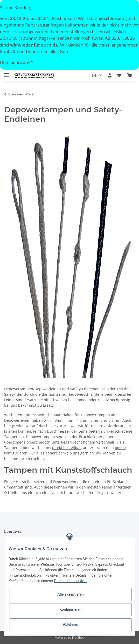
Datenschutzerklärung (72, 581)
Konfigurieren (70, 609)
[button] (110, 75)
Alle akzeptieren (70, 594)
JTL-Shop (78, 637)
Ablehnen (70, 625)
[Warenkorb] (130, 75)
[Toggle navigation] (7, 73)
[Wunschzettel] (119, 75)
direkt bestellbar (67, 448)
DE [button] (95, 75)
